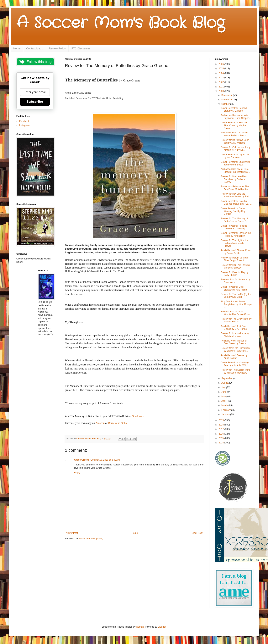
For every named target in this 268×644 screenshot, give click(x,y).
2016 (222, 434)
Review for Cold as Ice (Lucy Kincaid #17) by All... (236, 149)
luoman (140, 627)
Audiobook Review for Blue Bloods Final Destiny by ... (236, 170)
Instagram (24, 125)
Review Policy (57, 48)
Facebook (24, 121)
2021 (222, 87)
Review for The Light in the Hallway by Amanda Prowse (235, 243)
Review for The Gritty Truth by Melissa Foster (236, 320)
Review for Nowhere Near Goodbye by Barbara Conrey (234, 179)
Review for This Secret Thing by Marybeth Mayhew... (236, 371)
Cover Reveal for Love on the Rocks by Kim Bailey (236, 234)
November (227, 100)
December (227, 95)
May (224, 397)
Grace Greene (82, 460)
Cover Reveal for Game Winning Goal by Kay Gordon (233, 211)
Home (17, 48)
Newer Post (72, 533)
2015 (222, 438)
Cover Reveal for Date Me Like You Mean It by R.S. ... (236, 203)
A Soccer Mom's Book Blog (121, 23)
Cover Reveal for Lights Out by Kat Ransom (235, 156)
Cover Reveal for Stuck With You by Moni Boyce (235, 163)
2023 (222, 78)
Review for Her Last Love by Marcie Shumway (235, 266)
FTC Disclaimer (81, 48)
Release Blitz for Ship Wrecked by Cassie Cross (236, 313)
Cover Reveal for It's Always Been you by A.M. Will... (235, 364)
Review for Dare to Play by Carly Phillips (234, 274)
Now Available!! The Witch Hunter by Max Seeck (234, 134)
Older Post (197, 533)
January (226, 414)
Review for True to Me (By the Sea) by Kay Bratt (236, 296)
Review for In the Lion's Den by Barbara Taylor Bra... (235, 349)
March (225, 405)
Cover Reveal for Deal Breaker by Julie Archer (234, 288)
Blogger (162, 627)
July (224, 387)
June (224, 392)
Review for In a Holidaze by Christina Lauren (235, 335)
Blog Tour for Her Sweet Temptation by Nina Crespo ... (236, 304)
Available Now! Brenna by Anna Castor (234, 357)
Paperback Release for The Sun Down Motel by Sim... (236, 188)
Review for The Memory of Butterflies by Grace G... (235, 220)
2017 (222, 429)
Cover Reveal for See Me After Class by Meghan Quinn (234, 125)
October (226, 104)
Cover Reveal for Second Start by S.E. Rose (234, 109)
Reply (77, 473)
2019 (222, 420)
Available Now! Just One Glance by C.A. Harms (234, 328)
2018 (222, 425)
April (224, 401)
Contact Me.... (35, 48)
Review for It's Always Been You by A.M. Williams (235, 141)
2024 (222, 73)
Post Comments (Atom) (91, 539)
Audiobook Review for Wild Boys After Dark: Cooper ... (236, 117)
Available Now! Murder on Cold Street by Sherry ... (235, 342)
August (225, 383)
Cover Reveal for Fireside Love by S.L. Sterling (234, 227)
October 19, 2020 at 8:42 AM (105, 460)
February (226, 410)
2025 (222, 69)
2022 (222, 82)
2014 (222, 443)
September (227, 378)
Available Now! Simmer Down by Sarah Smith (236, 252)
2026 (222, 64)
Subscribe (35, 102)
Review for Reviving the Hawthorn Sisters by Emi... (236, 195)
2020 (222, 91)
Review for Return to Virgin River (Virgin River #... (235, 259)
